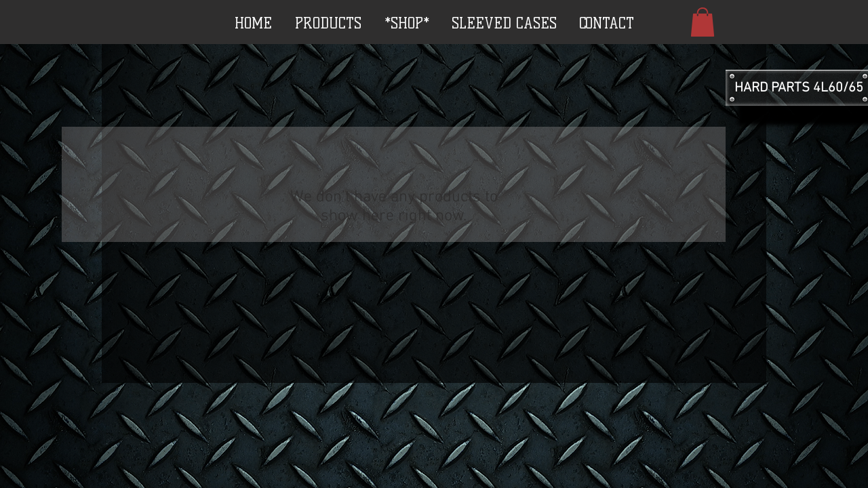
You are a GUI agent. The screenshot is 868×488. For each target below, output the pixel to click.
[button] (703, 22)
